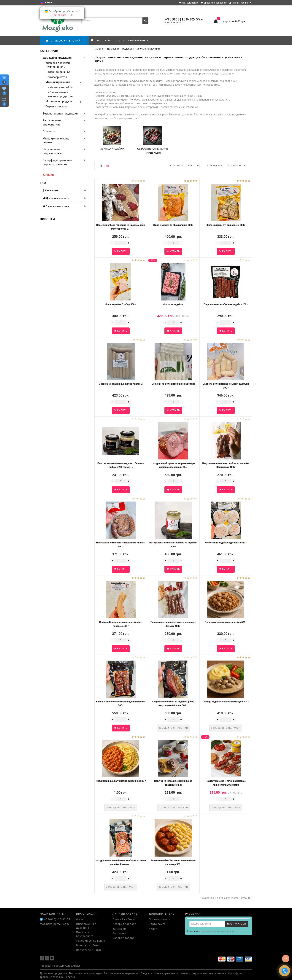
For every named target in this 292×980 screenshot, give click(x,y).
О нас (80, 919)
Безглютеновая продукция (60, 114)
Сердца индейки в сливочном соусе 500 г (226, 702)
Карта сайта (157, 924)
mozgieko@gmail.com (54, 924)
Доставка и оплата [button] (64, 198)
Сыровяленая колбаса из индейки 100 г (226, 304)
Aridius (76, 966)
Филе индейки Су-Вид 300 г (121, 304)
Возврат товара (124, 938)
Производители (160, 919)
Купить (121, 251)
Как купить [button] (64, 191)
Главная (99, 49)
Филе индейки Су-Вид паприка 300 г (173, 225)
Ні (71, 15)
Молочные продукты (59, 101)
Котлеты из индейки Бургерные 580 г (226, 543)
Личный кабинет (240, 3)
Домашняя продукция (57, 58)
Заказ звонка (173, 23)
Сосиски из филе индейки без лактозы (121, 384)
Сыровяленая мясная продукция (153, 151)
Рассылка (119, 933)
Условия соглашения (91, 941)
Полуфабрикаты (56, 77)
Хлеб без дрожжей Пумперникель (58, 65)
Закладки (119, 929)
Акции (50, 175)
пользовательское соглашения (218, 931)
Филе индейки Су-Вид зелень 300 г (226, 225)
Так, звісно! (59, 15)
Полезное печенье (58, 72)
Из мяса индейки (112, 149)
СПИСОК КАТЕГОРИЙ (65, 41)
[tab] (64, 191)
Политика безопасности (86, 934)
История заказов (124, 924)
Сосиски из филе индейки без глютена (173, 384)
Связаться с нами (89, 950)
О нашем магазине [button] (64, 206)
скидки (120, 40)
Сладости (49, 131)
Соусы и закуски (57, 106)
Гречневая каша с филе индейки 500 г (226, 622)
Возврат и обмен (88, 945)
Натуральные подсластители (208, 973)
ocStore (60, 966)
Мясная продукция (58, 82)
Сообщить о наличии (173, 728)
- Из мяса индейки (60, 87)
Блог (108, 40)
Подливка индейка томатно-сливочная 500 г (121, 781)
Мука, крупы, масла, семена (171, 973)
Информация (138, 40)
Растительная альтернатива (121, 973)
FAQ (99, 40)
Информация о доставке (86, 926)
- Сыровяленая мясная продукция (60, 94)
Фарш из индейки (173, 304)
